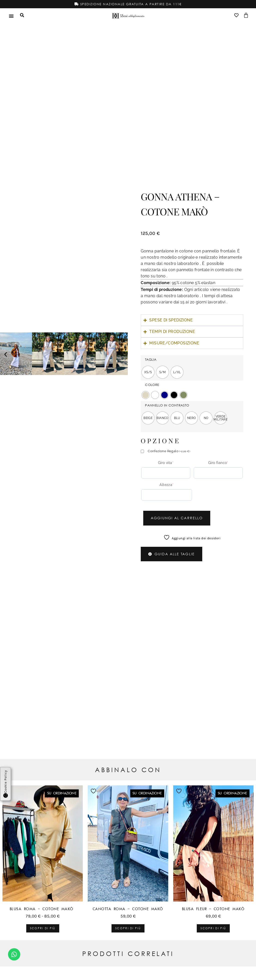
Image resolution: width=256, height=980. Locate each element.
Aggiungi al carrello (180, 518)
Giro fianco (218, 462)
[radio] (148, 372)
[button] (6, 354)
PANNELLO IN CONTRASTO (167, 405)
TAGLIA (151, 359)
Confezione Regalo (169, 451)
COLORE (152, 385)
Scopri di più (43, 928)
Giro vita (166, 462)
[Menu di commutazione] (11, 16)
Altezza (166, 484)
